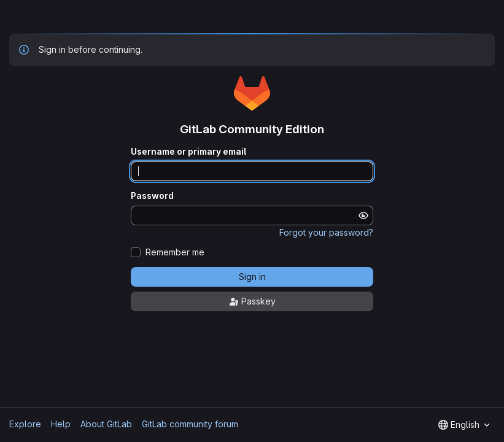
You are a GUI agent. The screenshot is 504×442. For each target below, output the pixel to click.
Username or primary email (188, 152)
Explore (25, 424)
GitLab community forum (190, 424)
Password (152, 196)
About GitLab (106, 424)
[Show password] (363, 215)
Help (61, 424)
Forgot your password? (326, 232)
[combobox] (464, 425)
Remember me (175, 252)
